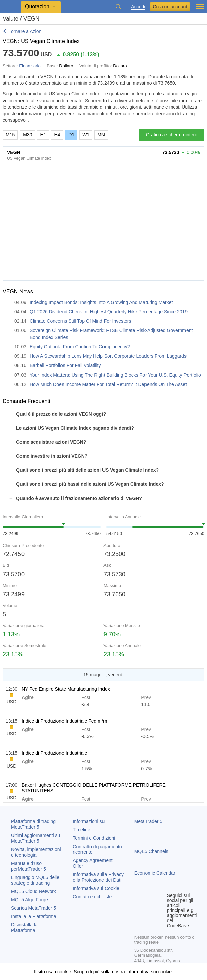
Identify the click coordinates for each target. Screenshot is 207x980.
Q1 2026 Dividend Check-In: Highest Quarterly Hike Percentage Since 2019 (109, 312)
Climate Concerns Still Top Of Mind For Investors (80, 321)
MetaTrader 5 (149, 821)
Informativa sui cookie (149, 972)
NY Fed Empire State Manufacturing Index (66, 689)
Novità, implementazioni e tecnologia (36, 852)
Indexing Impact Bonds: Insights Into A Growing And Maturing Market (101, 302)
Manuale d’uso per (29, 866)
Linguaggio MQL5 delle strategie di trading (35, 880)
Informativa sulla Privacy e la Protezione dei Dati (98, 877)
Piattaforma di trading (33, 824)
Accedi (138, 7)
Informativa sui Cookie (96, 888)
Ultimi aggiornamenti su (36, 838)
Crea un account (170, 7)
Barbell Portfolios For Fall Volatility (65, 365)
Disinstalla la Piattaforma (24, 927)
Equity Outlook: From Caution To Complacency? (80, 347)
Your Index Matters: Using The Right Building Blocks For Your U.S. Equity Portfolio (115, 375)
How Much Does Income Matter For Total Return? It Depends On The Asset (108, 384)
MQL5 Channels (151, 851)
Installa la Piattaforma (34, 916)
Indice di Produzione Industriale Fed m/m (64, 721)
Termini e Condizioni (94, 838)
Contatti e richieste (92, 897)
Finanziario (30, 66)
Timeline (81, 830)
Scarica (34, 908)
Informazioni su (89, 821)
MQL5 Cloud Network (34, 891)
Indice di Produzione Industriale (54, 753)
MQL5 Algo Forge (30, 900)
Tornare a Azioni (26, 31)
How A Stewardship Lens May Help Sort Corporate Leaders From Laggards (108, 356)
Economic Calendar (155, 873)
